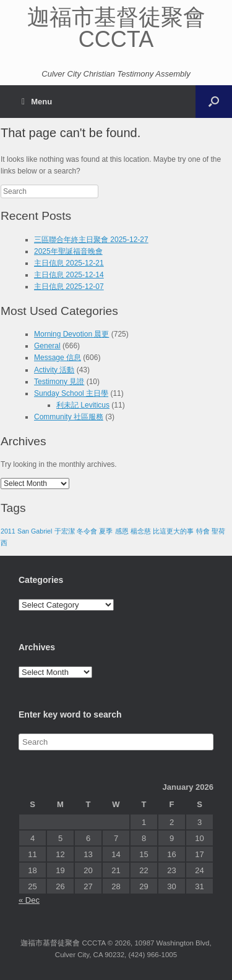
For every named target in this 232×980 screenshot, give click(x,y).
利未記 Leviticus (83, 405)
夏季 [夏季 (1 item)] (106, 531)
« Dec (29, 900)
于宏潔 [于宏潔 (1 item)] (65, 531)
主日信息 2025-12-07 (69, 287)
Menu (37, 102)
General (47, 346)
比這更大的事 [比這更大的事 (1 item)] (173, 531)
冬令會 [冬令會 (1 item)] (87, 531)
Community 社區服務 (69, 417)
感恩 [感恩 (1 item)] (122, 531)
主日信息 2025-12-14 (69, 275)
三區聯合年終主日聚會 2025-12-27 (91, 240)
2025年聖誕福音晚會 (68, 251)
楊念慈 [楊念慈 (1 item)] (141, 531)
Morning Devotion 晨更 (71, 334)
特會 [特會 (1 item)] (203, 531)
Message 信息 (58, 358)
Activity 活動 (54, 370)
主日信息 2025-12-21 (69, 263)
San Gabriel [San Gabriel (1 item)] (35, 531)
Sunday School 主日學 (71, 393)
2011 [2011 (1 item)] (8, 531)
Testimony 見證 (59, 382)
